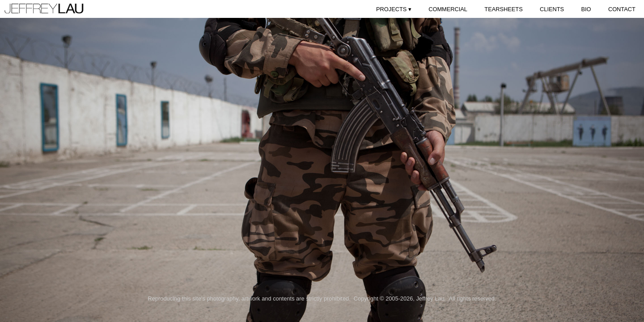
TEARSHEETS (503, 9)
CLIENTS (552, 9)
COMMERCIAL (448, 9)
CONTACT (622, 9)
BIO (586, 9)
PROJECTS (394, 9)
